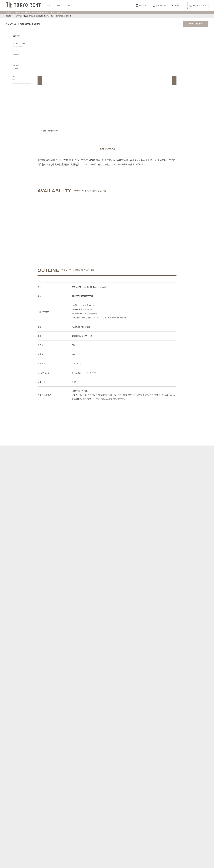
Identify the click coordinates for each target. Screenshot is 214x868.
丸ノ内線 (84, 783)
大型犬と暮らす (117, 828)
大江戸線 (169, 783)
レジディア (141, 809)
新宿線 (161, 783)
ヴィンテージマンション (83, 835)
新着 (132, 828)
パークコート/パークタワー (123, 812)
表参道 (134, 758)
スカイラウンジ (80, 831)
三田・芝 (111, 758)
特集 (68, 5)
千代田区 (89, 774)
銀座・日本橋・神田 (81, 765)
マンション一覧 (77, 844)
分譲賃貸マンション (108, 825)
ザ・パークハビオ (117, 809)
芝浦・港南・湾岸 (149, 761)
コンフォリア (130, 809)
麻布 (82, 758)
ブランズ (154, 812)
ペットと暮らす (104, 828)
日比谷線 (92, 783)
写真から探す (76, 749)
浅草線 (148, 783)
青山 (92, 758)
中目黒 (154, 758)
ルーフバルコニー (147, 831)
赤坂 (97, 758)
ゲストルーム (106, 831)
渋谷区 (81, 774)
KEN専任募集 (79, 825)
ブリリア (171, 812)
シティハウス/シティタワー (100, 812)
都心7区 (109, 796)
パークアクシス (102, 809)
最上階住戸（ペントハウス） (85, 828)
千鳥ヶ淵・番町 (100, 761)
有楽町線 (116, 783)
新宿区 (97, 774)
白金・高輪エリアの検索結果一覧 (36, 16)
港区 (75, 774)
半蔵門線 (125, 783)
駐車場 (138, 828)
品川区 (117, 774)
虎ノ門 (103, 758)
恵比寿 (141, 758)
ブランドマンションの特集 (81, 806)
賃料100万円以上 (92, 825)
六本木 (76, 758)
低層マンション (161, 831)
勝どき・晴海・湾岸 (165, 761)
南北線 (132, 783)
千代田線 (108, 783)
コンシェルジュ (148, 828)
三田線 (155, 783)
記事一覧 (74, 796)
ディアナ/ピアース (81, 816)
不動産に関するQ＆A (108, 844)
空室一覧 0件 (196, 24)
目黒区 (110, 774)
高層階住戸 (149, 825)
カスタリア (151, 809)
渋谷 (128, 758)
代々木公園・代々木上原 (83, 761)
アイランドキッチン (131, 831)
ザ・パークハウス (142, 812)
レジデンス (86, 796)
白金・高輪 (120, 758)
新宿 (127, 761)
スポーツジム (161, 828)
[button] (40, 81)
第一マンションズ (81, 812)
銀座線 (76, 783)
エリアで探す (20, 16)
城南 (138, 761)
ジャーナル (98, 796)
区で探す (74, 770)
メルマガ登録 (92, 844)
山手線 (76, 786)
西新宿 (132, 761)
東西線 (100, 783)
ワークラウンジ (93, 831)
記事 (58, 5)
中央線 (83, 786)
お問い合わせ (83, 862)
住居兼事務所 (99, 835)
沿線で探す (75, 780)
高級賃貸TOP (10, 16)
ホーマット (162, 809)
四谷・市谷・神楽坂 (116, 761)
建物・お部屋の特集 (79, 821)
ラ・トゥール (89, 809)
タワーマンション (124, 825)
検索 (48, 5)
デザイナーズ (138, 825)
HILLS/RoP (78, 809)
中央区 (103, 774)
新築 (127, 828)
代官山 (148, 758)
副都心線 (140, 783)
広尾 (87, 758)
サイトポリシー (69, 862)
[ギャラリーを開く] (107, 149)
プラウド (163, 812)
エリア (118, 796)
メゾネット (117, 831)
